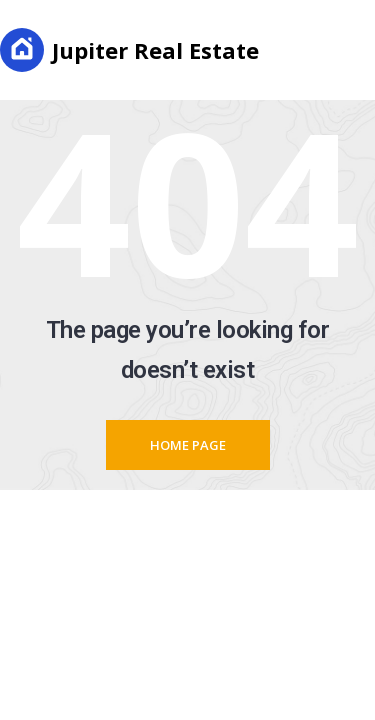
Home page (188, 445)
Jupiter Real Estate (129, 50)
